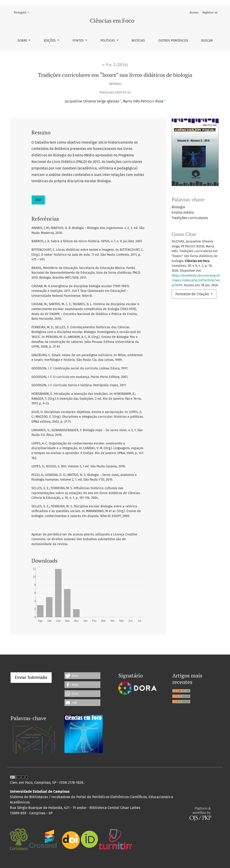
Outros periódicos (173, 41)
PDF (38, 200)
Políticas (108, 41)
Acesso (194, 13)
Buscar (207, 41)
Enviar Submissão (31, 677)
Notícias (138, 41)
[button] (82, 676)
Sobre (23, 41)
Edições (50, 41)
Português (23, 12)
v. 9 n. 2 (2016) (115, 65)
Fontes (79, 41)
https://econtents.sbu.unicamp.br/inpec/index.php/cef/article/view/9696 (196, 280)
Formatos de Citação (193, 294)
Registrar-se (210, 13)
